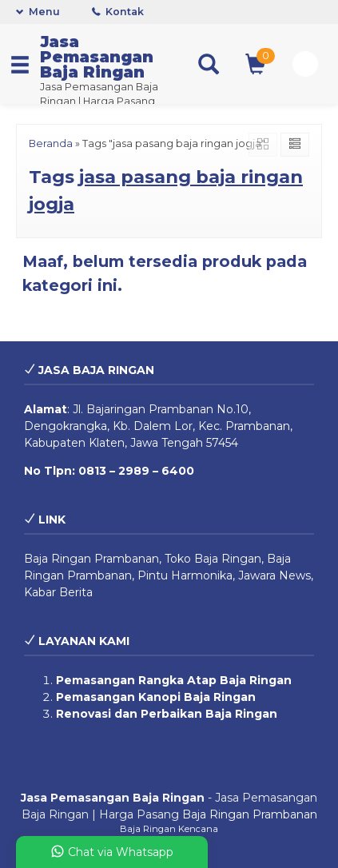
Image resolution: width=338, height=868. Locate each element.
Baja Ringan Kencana (169, 829)
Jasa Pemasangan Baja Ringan (97, 57)
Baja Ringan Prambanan (91, 559)
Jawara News (274, 575)
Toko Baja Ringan (213, 559)
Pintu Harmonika (185, 575)
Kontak (118, 12)
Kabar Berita (58, 592)
